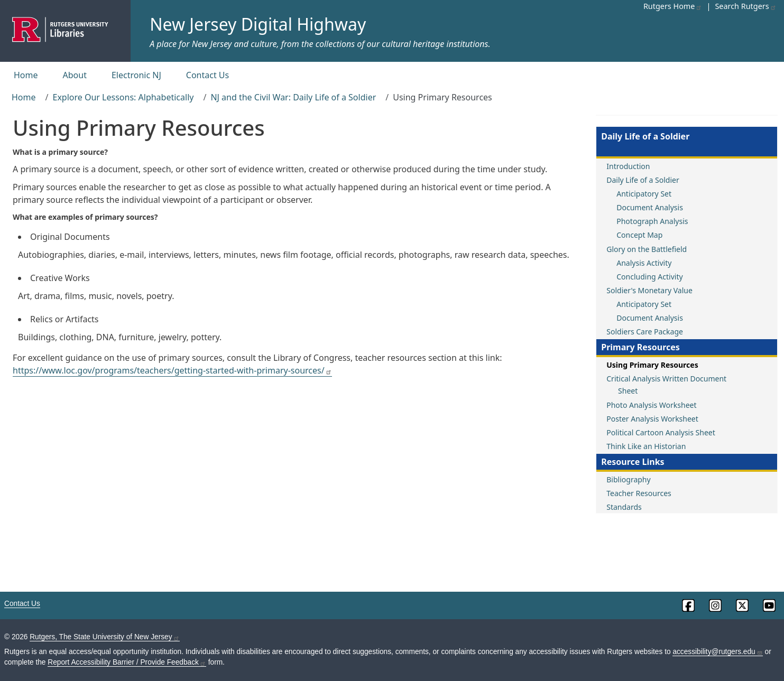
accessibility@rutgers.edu (717, 652)
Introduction (628, 166)
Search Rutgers (745, 6)
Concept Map (639, 235)
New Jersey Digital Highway (258, 24)
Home (26, 75)
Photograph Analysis (652, 221)
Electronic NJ (136, 75)
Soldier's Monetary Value (649, 290)
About (75, 75)
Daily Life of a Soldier (643, 180)
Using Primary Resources (652, 365)
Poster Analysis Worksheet (652, 419)
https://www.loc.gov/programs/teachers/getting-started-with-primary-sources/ (172, 370)
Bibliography (628, 479)
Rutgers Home (673, 6)
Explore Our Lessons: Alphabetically (123, 97)
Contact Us (207, 75)
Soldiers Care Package (645, 332)
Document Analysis (650, 207)
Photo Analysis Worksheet (651, 405)
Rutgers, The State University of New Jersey (104, 637)
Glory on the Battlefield (647, 249)
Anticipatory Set (644, 194)
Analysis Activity (644, 263)
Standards (624, 507)
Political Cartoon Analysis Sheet (661, 432)
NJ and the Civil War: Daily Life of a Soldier (293, 97)
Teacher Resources (639, 493)
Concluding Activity (649, 277)
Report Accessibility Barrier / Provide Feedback (127, 662)
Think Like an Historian (646, 446)
